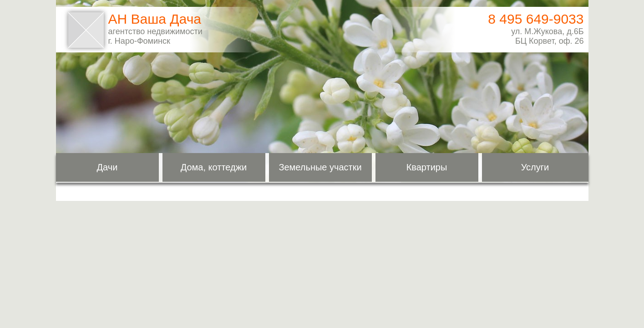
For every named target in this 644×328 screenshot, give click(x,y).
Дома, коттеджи (214, 167)
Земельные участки (320, 167)
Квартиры (427, 167)
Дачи (107, 167)
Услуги (535, 167)
